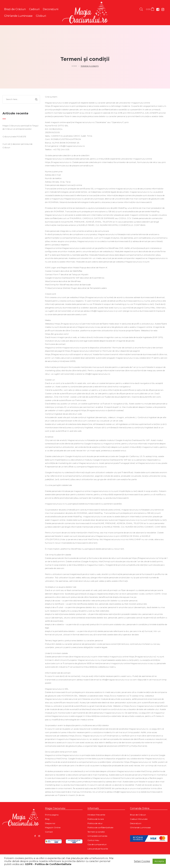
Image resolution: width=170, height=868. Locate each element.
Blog (47, 819)
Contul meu (93, 840)
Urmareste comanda (97, 836)
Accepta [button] (159, 861)
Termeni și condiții (96, 832)
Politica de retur (95, 823)
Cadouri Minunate (139, 819)
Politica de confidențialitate (100, 827)
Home (74, 66)
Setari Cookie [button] (142, 861)
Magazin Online (53, 827)
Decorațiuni (136, 823)
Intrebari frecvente (96, 815)
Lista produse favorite (98, 849)
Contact (49, 832)
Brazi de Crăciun (138, 815)
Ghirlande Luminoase (140, 827)
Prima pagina (52, 815)
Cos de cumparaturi (97, 844)
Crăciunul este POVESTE (14, 137)
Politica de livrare (96, 819)
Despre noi (50, 823)
